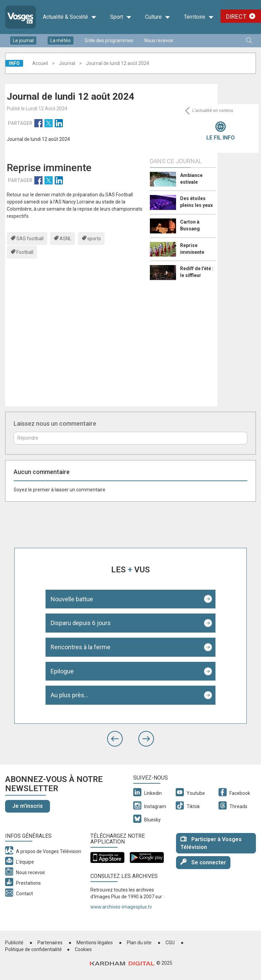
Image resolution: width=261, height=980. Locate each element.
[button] (115, 739)
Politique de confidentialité (33, 949)
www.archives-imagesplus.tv (121, 907)
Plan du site (139, 943)
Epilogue (62, 671)
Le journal (23, 40)
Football (25, 252)
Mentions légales (95, 943)
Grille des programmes (109, 40)
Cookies (83, 949)
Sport (121, 17)
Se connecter (203, 862)
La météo (60, 40)
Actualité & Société (70, 17)
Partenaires (50, 943)
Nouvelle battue (72, 599)
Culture (158, 17)
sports (94, 239)
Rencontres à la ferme (81, 647)
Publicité (14, 943)
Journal (67, 63)
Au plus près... (69, 695)
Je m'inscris (28, 806)
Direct (236, 17)
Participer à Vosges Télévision (211, 843)
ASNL (65, 239)
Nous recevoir (159, 40)
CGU (170, 943)
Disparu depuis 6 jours (81, 623)
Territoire (199, 17)
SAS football (30, 239)
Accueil (40, 63)
